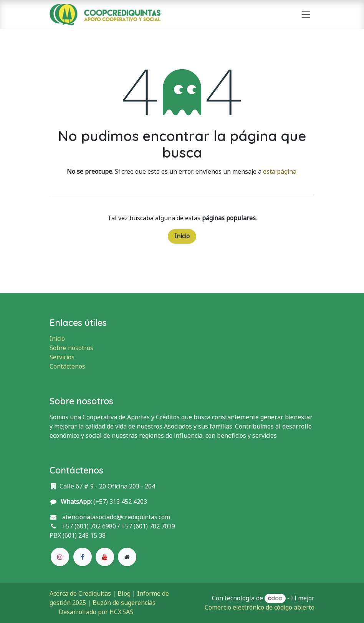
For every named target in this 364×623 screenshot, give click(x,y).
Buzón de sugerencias (124, 603)
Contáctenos (67, 366)
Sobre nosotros (71, 348)
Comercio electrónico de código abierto (260, 607)
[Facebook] (83, 557)
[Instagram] (60, 557)
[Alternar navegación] (306, 15)
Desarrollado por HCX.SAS (96, 612)
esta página (280, 172)
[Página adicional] (127, 557)
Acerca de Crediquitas (80, 594)
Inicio (182, 236)
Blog (124, 594)
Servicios (62, 357)
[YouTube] (105, 557)
